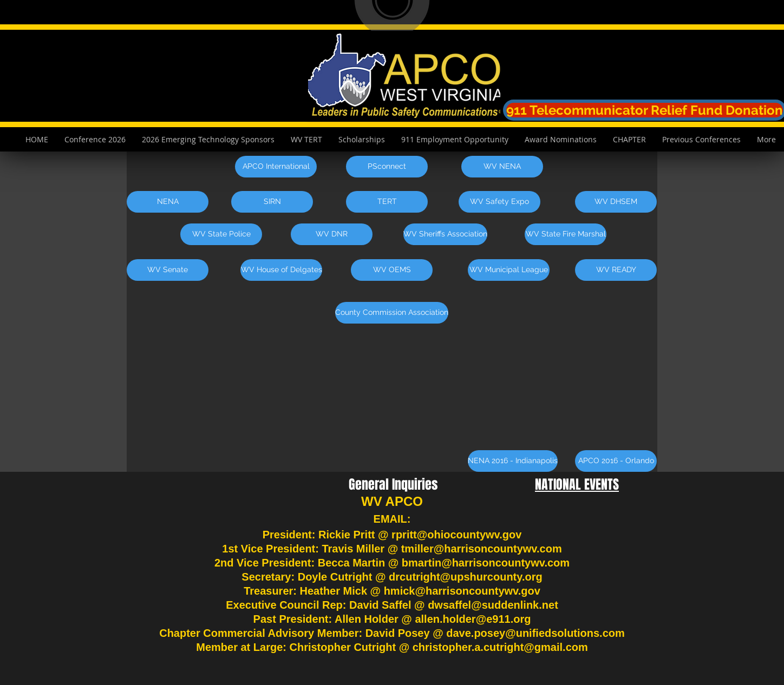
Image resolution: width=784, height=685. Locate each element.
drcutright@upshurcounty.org (466, 577)
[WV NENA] (502, 167)
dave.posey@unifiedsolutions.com (535, 633)
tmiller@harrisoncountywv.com (482, 549)
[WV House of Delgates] (281, 270)
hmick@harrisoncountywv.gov (462, 591)
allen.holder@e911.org (473, 619)
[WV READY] (616, 270)
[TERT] (387, 202)
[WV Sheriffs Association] (445, 234)
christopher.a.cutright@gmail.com (500, 647)
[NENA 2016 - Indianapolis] (513, 461)
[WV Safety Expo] (499, 202)
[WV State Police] (221, 234)
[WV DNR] (332, 234)
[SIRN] (272, 202)
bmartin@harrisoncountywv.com (486, 563)
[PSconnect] (387, 167)
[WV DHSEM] (616, 202)
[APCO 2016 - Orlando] (616, 461)
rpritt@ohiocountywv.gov (456, 535)
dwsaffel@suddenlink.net (493, 605)
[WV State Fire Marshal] (566, 234)
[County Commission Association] (392, 313)
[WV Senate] (168, 270)
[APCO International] (276, 167)
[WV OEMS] (392, 270)
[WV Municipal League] (509, 270)
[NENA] (168, 202)
